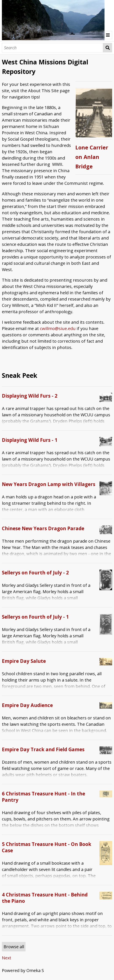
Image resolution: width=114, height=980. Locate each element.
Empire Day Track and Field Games (43, 749)
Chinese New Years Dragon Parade (43, 528)
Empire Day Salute (24, 661)
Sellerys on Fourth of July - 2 (35, 573)
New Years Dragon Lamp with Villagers (49, 484)
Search (107, 48)
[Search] (52, 48)
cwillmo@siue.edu (58, 328)
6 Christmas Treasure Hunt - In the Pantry (43, 797)
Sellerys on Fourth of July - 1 (35, 617)
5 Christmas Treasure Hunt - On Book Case (47, 847)
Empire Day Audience (27, 705)
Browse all (14, 947)
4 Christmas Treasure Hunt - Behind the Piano (45, 898)
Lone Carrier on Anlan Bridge (92, 157)
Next (7, 958)
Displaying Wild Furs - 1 (30, 440)
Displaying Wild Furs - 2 (30, 396)
